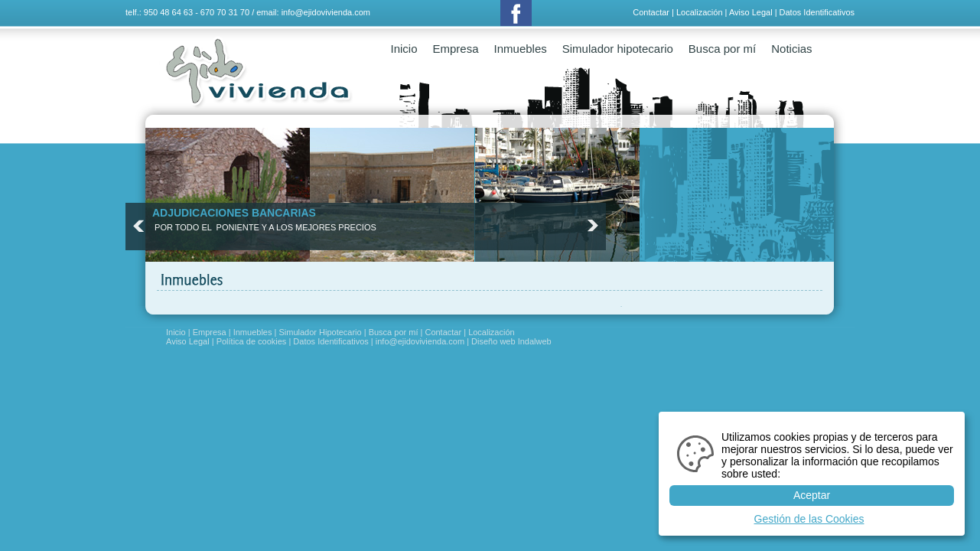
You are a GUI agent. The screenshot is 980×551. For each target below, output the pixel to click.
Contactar (651, 12)
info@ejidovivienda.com (326, 12)
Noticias (791, 49)
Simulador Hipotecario (320, 332)
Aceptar (812, 495)
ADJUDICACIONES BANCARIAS (234, 213)
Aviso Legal (751, 12)
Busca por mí (722, 49)
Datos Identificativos (817, 12)
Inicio (404, 49)
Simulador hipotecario (618, 49)
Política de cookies (252, 341)
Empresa (456, 49)
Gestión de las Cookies (809, 519)
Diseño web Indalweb (511, 341)
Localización (700, 12)
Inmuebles (521, 49)
